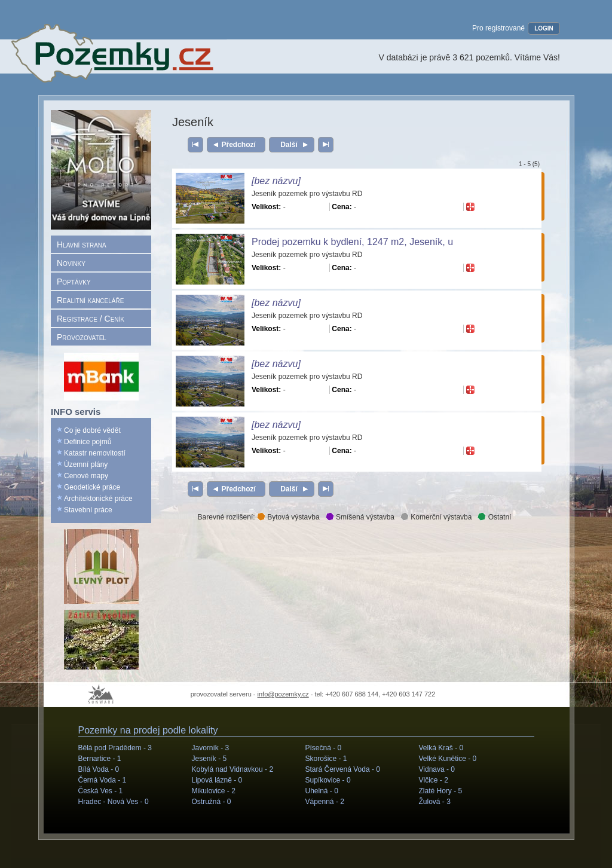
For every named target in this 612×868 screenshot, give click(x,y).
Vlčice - (434, 780)
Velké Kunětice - (448, 759)
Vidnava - (437, 769)
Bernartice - (100, 759)
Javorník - (211, 748)
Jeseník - (209, 759)
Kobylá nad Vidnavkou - (233, 769)
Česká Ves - (101, 791)
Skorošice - (326, 759)
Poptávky (74, 282)
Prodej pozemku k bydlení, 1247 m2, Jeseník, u (352, 242)
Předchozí (239, 145)
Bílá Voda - (99, 769)
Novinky (71, 263)
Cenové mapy (86, 476)
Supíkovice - (328, 780)
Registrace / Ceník (91, 319)
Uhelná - (322, 791)
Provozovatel (82, 337)
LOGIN (544, 28)
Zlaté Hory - (441, 791)
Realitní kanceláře (90, 300)
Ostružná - (212, 802)
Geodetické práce (92, 487)
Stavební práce (88, 510)
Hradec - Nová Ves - (114, 802)
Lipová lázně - (217, 780)
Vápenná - (325, 802)
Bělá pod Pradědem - (115, 748)
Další (289, 145)
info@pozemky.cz (283, 694)
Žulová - (435, 802)
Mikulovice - (214, 791)
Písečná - (324, 748)
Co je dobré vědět (92, 430)
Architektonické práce (98, 499)
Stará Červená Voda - (343, 769)
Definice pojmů (88, 442)
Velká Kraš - (441, 748)
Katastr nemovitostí (95, 453)
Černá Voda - (102, 780)
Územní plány (86, 464)
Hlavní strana (82, 244)
